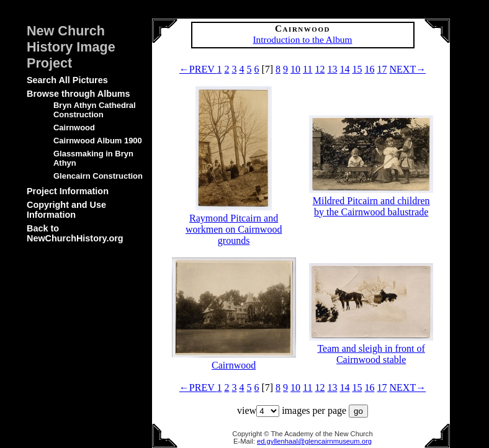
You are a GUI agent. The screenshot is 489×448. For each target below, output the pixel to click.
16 (370, 69)
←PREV (198, 69)
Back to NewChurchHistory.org (75, 233)
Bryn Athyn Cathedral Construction (95, 110)
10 (295, 69)
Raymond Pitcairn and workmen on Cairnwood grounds (234, 224)
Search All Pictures (67, 80)
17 (382, 69)
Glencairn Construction (98, 176)
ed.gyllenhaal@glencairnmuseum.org (314, 441)
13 (333, 69)
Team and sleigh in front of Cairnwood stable (371, 348)
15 (357, 69)
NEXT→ (408, 69)
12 (320, 69)
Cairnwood (74, 128)
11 (307, 69)
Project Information (68, 191)
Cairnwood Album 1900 (98, 141)
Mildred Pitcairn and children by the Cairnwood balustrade (371, 201)
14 (345, 69)
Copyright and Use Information (66, 210)
